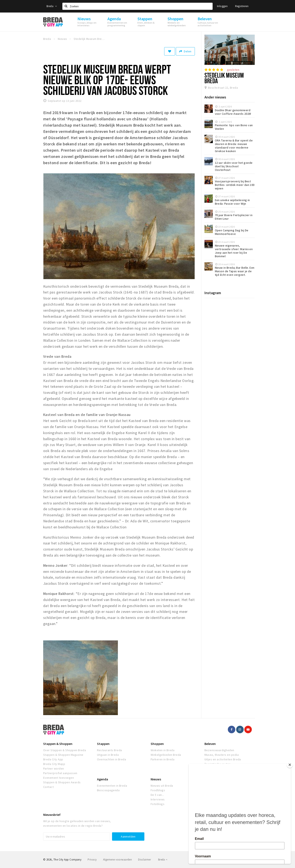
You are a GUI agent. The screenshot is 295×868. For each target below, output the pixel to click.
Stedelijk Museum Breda (224, 78)
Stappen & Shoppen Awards (62, 782)
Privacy (92, 860)
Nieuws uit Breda (162, 786)
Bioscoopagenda (108, 790)
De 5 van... (157, 795)
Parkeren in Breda (163, 759)
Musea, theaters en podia (222, 755)
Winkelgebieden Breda (166, 755)
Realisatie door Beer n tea (236, 860)
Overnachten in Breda (112, 759)
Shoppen (157, 744)
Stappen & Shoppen (58, 744)
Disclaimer (144, 860)
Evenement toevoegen (59, 778)
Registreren (242, 6)
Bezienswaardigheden (219, 750)
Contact (48, 787)
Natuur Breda (213, 768)
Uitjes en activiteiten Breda (223, 759)
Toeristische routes (218, 764)
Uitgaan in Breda (108, 755)
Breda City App (53, 759)
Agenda (103, 779)
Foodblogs (158, 790)
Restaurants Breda (110, 750)
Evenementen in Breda (112, 786)
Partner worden (54, 768)
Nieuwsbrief (52, 815)
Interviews (158, 799)
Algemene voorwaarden (118, 860)
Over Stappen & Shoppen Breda (65, 750)
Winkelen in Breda (163, 750)
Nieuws (156, 779)
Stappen (103, 744)
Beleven (210, 744)
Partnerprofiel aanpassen (60, 773)
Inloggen (222, 6)
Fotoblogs (158, 804)
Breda (52, 6)
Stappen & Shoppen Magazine (63, 755)
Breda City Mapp (54, 764)
